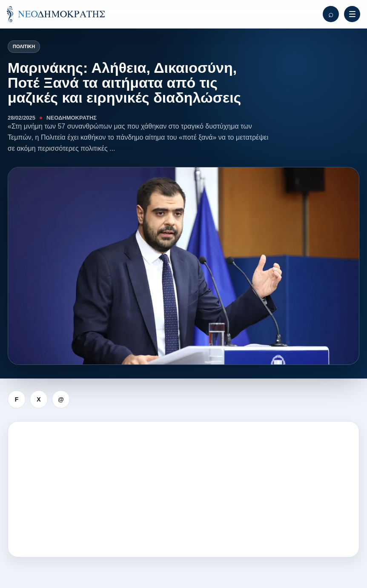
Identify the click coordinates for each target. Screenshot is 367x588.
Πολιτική (24, 46)
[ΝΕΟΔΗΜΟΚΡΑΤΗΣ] (56, 14)
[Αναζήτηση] (331, 14)
